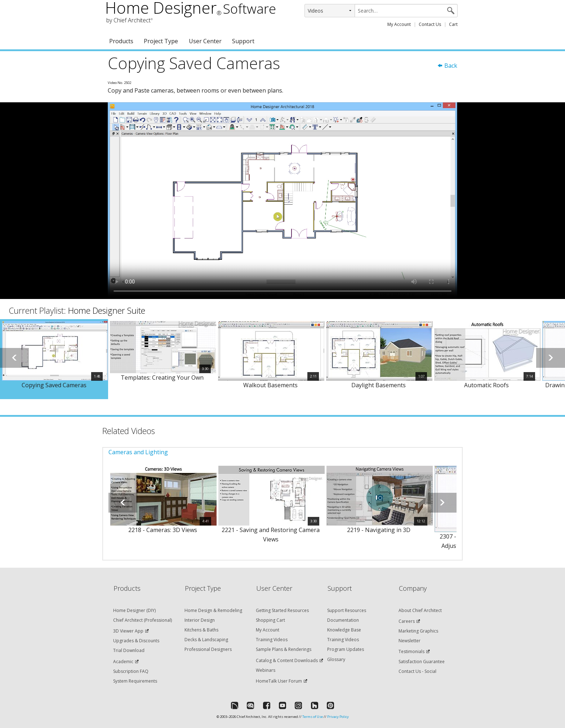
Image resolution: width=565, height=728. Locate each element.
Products (121, 41)
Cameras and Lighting (138, 452)
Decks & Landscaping (206, 640)
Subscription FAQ (131, 671)
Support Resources (347, 610)
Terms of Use (313, 717)
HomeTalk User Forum (279, 681)
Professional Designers (208, 649)
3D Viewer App (128, 631)
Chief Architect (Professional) (143, 620)
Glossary (336, 659)
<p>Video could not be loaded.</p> (282, 201)
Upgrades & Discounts (136, 641)
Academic (123, 662)
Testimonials (411, 651)
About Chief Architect (420, 610)
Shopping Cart (270, 620)
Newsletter (410, 641)
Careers (407, 621)
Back (447, 66)
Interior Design (200, 620)
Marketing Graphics (418, 631)
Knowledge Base (344, 630)
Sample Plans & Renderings (284, 649)
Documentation (343, 620)
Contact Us (430, 24)
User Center (205, 41)
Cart (453, 24)
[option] (54, 359)
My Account (399, 24)
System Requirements (135, 681)
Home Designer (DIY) (134, 610)
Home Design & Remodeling (213, 610)
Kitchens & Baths (201, 630)
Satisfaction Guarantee (422, 662)
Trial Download (129, 650)
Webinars (266, 670)
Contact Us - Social (417, 671)
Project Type (161, 41)
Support (243, 41)
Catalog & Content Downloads (287, 660)
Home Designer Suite (107, 311)
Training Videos (272, 640)
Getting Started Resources (282, 610)
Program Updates (346, 649)
